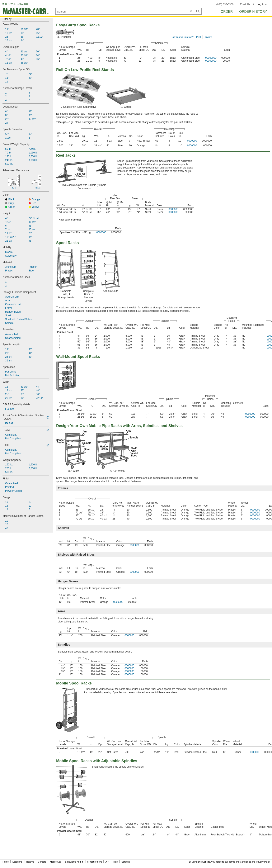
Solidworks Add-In (74, 862)
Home (6, 862)
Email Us (245, 4)
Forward (208, 37)
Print (199, 37)
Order (227, 12)
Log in (262, 4)
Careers (42, 862)
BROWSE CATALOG (17, 4)
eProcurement (95, 862)
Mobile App (56, 862)
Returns (30, 862)
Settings (126, 862)
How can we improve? (182, 37)
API (107, 862)
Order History (253, 12)
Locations (17, 862)
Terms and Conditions (240, 862)
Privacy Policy (263, 862)
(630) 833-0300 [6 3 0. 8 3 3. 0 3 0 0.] (225, 4)
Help (115, 862)
